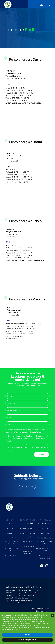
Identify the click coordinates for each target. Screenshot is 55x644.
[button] (52, 616)
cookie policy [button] (39, 619)
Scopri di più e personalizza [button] (27, 640)
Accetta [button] (27, 635)
